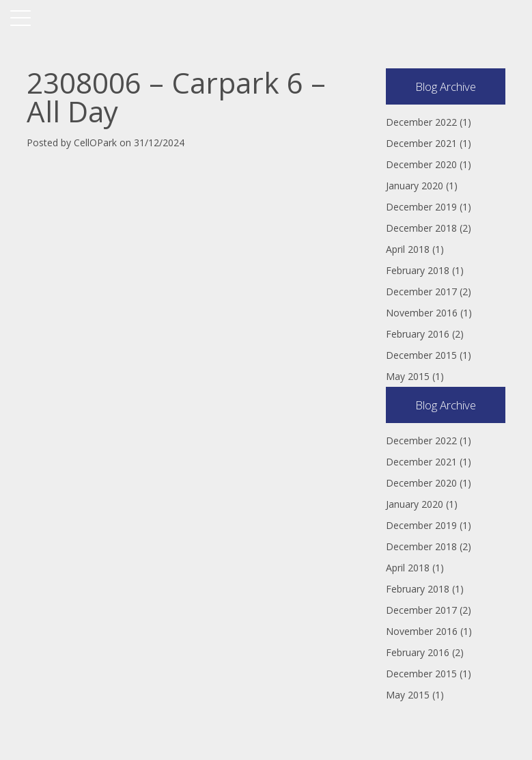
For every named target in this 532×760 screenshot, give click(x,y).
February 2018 (418, 270)
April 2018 (408, 249)
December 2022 (421, 122)
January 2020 (415, 186)
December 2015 (421, 355)
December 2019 (421, 207)
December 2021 (421, 143)
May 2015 (408, 376)
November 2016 (422, 313)
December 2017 (421, 291)
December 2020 (421, 164)
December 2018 (421, 228)
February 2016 (418, 334)
